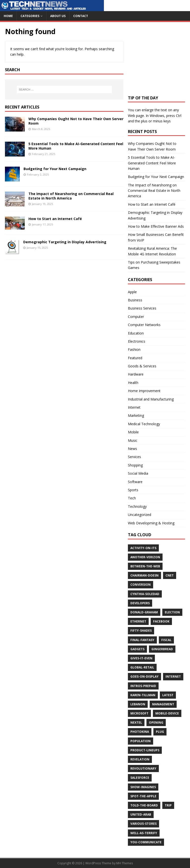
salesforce (140, 778)
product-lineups (145, 750)
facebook (161, 621)
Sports (133, 490)
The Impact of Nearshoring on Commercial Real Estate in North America (71, 196)
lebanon (138, 704)
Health (133, 383)
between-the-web (145, 566)
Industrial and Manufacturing (151, 399)
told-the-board (144, 805)
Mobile (133, 432)
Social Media (138, 473)
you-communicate (146, 842)
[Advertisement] (159, 58)
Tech (132, 498)
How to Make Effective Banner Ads (156, 226)
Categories (30, 16)
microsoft (139, 713)
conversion (141, 585)
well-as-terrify (144, 833)
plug (160, 732)
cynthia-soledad (145, 594)
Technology (137, 506)
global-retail (142, 667)
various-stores (143, 824)
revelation (140, 759)
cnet (170, 575)
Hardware (136, 374)
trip (168, 805)
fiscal (166, 640)
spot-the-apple (143, 796)
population (141, 741)
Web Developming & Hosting (151, 523)
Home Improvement (144, 391)
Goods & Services (142, 366)
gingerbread (162, 649)
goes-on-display (144, 677)
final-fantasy (142, 640)
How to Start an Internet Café (55, 219)
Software (135, 482)
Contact (81, 16)
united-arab (141, 814)
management (163, 704)
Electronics (137, 341)
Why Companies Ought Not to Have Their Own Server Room (76, 121)
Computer (136, 317)
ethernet (138, 621)
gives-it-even (141, 658)
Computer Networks (144, 325)
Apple (132, 292)
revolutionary (143, 768)
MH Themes (125, 863)
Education (136, 333)
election (172, 612)
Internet (134, 407)
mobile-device (167, 713)
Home (8, 16)
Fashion (134, 349)
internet (173, 677)
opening (156, 723)
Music (133, 440)
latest (168, 695)
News (132, 449)
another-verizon (145, 557)
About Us (58, 16)
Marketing (136, 415)
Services (134, 457)
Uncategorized (140, 515)
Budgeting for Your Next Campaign (55, 169)
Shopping (135, 465)
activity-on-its (143, 548)
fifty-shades (141, 631)
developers (140, 603)
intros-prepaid (143, 686)
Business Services (142, 308)
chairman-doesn (144, 575)
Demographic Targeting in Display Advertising (65, 242)
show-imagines (143, 787)
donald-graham (144, 612)
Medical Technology (144, 424)
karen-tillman (143, 695)
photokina (140, 732)
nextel (136, 723)
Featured (135, 358)
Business (135, 300)
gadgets (137, 649)
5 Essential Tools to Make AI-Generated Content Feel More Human (76, 146)
